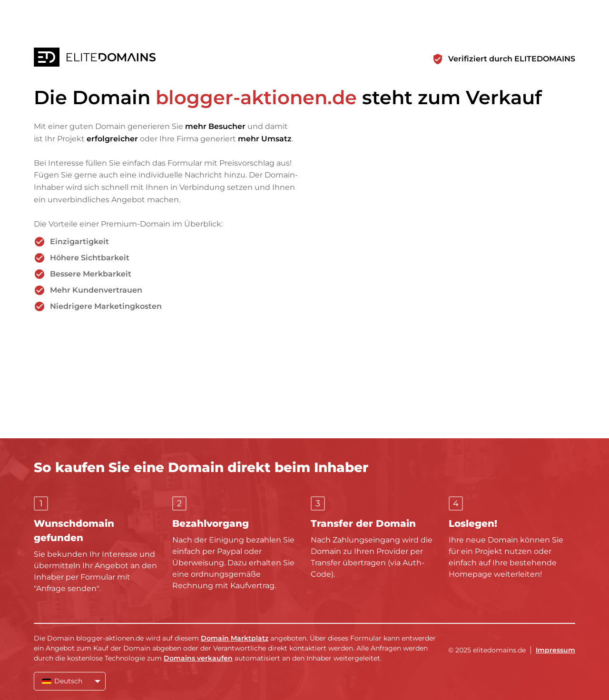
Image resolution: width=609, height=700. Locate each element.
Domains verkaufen (198, 658)
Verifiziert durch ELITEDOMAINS (512, 59)
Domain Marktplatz (235, 638)
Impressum (555, 650)
